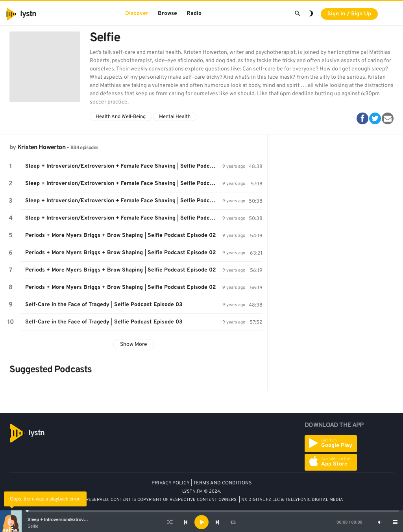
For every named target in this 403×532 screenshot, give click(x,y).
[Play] (201, 522)
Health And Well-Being (121, 117)
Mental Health (175, 117)
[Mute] (379, 522)
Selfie (33, 526)
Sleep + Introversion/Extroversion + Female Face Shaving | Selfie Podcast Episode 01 (124, 166)
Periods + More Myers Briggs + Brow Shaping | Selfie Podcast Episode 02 (121, 236)
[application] (201, 522)
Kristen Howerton (41, 148)
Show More (134, 345)
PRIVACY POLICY (171, 483)
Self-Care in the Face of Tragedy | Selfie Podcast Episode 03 (104, 305)
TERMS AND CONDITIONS (223, 483)
